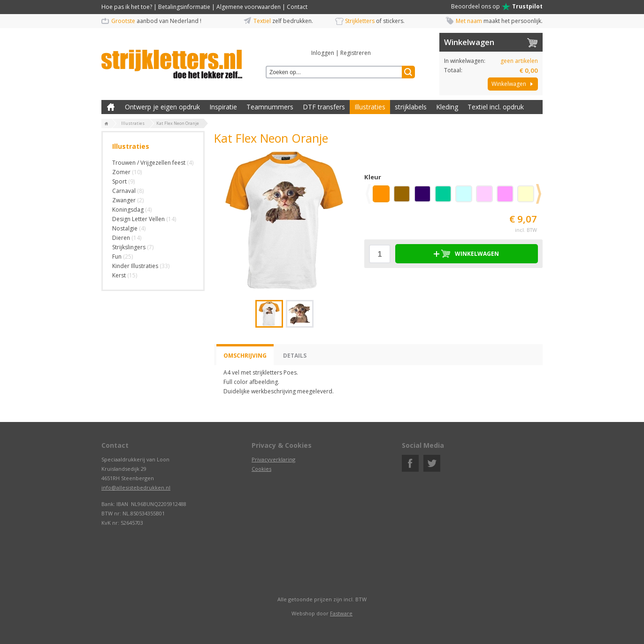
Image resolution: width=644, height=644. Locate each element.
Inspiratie (223, 107)
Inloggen (323, 53)
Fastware (341, 613)
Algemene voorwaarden (249, 7)
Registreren (356, 53)
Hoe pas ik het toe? (127, 7)
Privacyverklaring (273, 459)
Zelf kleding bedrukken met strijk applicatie (111, 107)
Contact (297, 7)
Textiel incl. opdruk (496, 107)
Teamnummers (270, 107)
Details (295, 356)
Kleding (447, 107)
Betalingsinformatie (184, 7)
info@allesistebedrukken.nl (136, 487)
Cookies (261, 469)
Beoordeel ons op (497, 7)
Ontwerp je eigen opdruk (162, 107)
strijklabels (411, 107)
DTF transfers (324, 107)
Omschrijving (245, 356)
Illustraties (370, 107)
